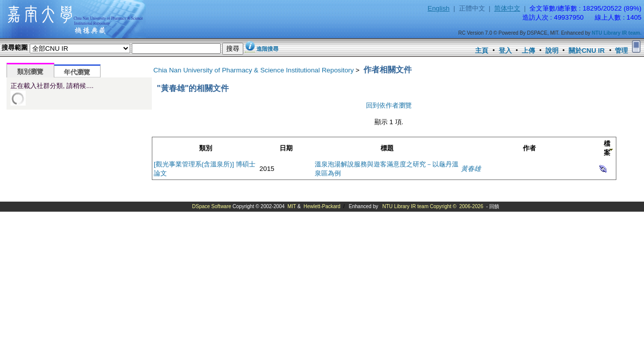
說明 (552, 51)
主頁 (482, 51)
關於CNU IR (587, 51)
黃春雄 (471, 169)
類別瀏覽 (30, 72)
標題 (387, 148)
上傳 (528, 51)
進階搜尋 (267, 49)
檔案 (607, 148)
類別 (206, 148)
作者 (529, 148)
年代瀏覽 (77, 72)
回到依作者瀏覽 (389, 105)
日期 (286, 148)
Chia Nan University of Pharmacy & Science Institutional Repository (254, 70)
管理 (621, 51)
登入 (505, 51)
